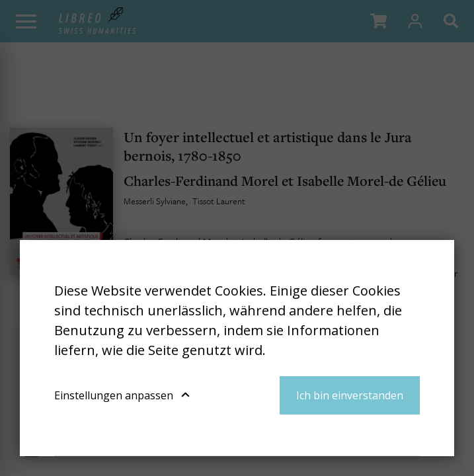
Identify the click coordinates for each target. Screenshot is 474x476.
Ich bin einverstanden (350, 395)
